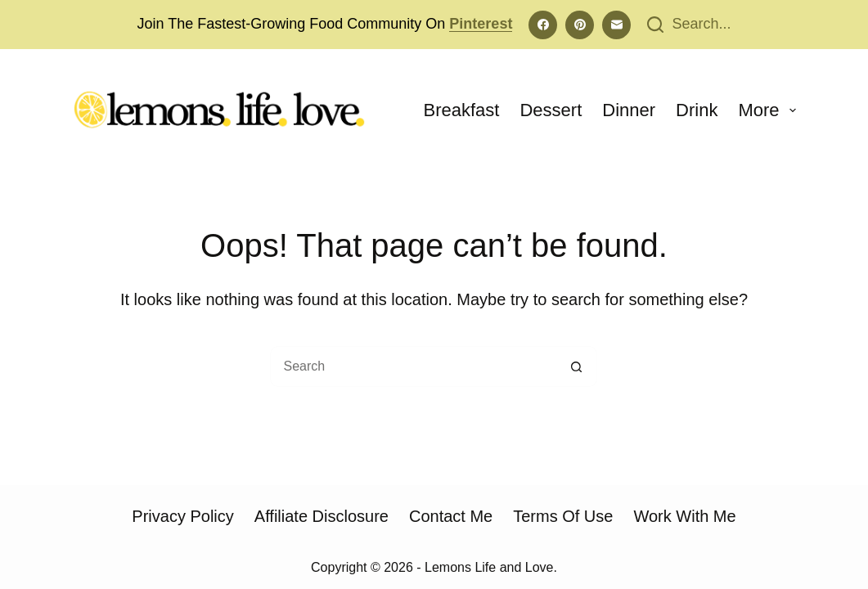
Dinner (629, 110)
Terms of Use (563, 516)
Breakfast (462, 110)
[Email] (616, 25)
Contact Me (451, 516)
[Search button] (577, 366)
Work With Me (684, 516)
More (767, 110)
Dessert (551, 110)
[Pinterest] (580, 25)
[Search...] (689, 25)
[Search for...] (413, 366)
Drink (697, 110)
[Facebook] (543, 25)
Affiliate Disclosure (322, 516)
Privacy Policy (182, 516)
